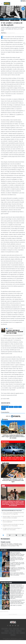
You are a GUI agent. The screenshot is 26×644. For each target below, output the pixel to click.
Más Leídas (4, 550)
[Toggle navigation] (2, 4)
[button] (24, 43)
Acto (20, 407)
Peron (16, 407)
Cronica (11, 407)
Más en (13, 416)
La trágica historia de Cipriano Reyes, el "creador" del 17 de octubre (15, 332)
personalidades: (5, 405)
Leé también (10, 328)
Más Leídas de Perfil (6, 583)
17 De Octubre (5, 407)
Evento (3, 409)
